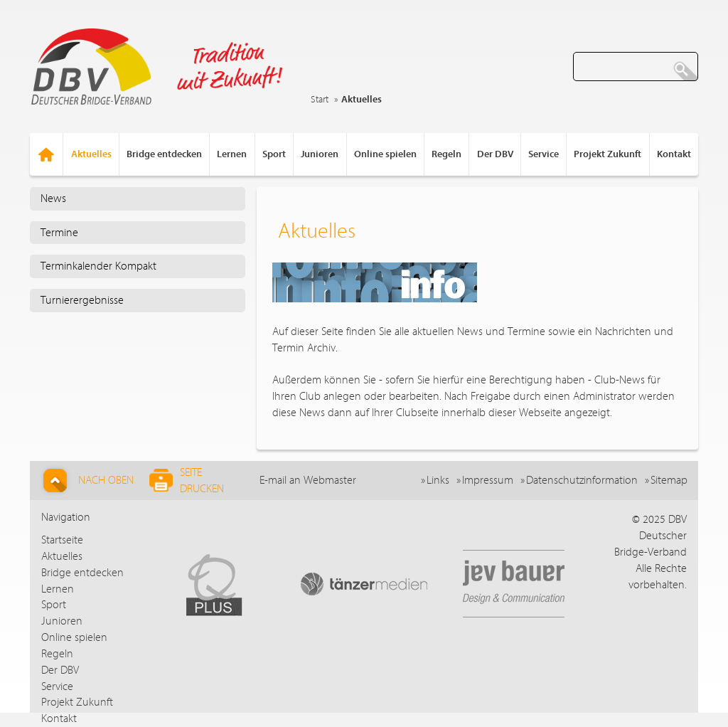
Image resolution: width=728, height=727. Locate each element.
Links (438, 480)
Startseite (62, 540)
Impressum (488, 480)
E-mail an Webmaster (308, 480)
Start (320, 100)
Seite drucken (187, 481)
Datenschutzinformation (582, 480)
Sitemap (669, 480)
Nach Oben (86, 481)
